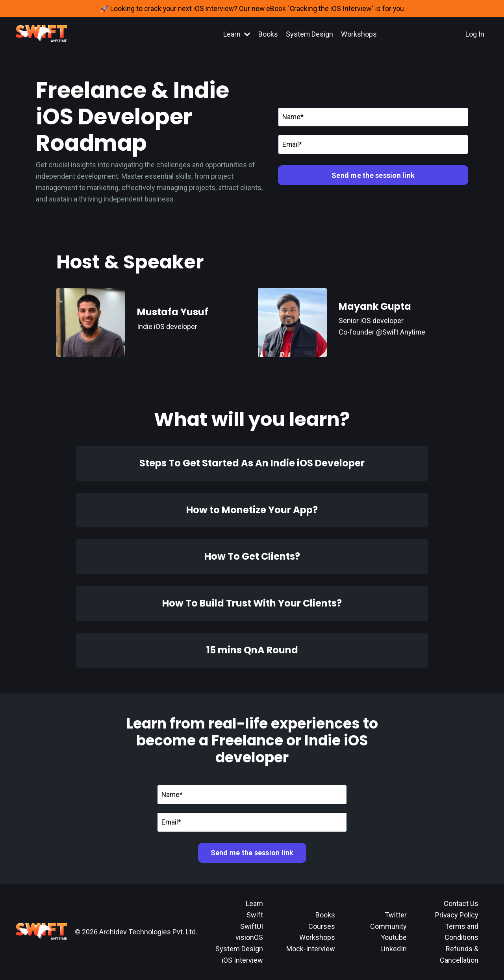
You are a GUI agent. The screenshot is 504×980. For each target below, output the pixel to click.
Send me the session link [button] (373, 175)
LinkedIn (394, 949)
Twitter (396, 915)
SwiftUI (252, 926)
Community (388, 926)
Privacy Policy (457, 915)
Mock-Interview (311, 949)
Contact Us (461, 903)
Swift (255, 915)
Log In (475, 34)
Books (268, 34)
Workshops (359, 34)
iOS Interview (242, 960)
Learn (237, 34)
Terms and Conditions (461, 932)
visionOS (249, 938)
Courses (322, 926)
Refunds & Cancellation (459, 955)
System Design (310, 34)
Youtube (394, 938)
